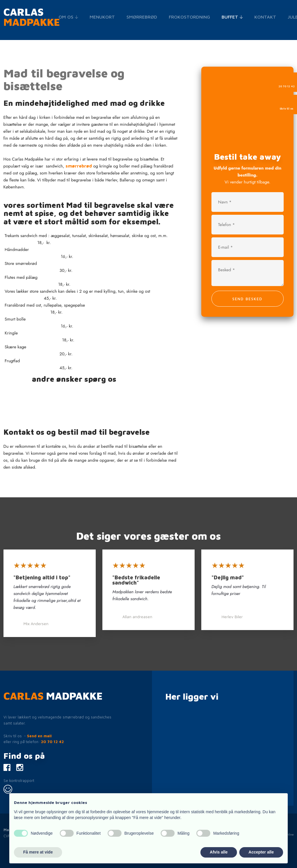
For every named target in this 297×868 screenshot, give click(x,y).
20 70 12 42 (52, 742)
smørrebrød (79, 166)
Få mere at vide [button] (38, 852)
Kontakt (265, 17)
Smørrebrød (142, 17)
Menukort (102, 17)
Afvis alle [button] (219, 852)
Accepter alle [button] (261, 852)
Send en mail (39, 736)
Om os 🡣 (68, 17)
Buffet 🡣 (232, 17)
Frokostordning (189, 17)
